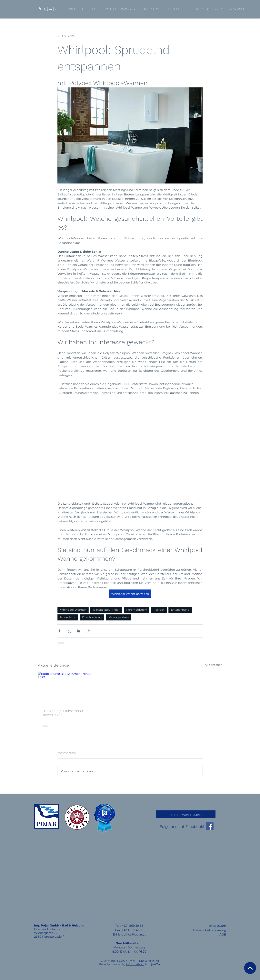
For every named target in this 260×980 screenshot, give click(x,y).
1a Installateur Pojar (106, 610)
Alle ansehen (214, 665)
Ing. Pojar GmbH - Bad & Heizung (59, 925)
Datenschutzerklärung (210, 930)
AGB (223, 934)
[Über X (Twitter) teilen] (69, 631)
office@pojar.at (135, 934)
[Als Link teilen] (88, 631)
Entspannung (180, 610)
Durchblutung (92, 617)
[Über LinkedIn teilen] (79, 631)
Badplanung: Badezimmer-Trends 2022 (64, 713)
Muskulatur (68, 617)
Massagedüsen (119, 617)
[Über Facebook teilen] (59, 631)
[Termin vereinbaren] (186, 814)
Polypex (159, 610)
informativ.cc (135, 964)
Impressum (218, 926)
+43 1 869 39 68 (132, 926)
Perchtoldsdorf (137, 610)
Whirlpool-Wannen (73, 610)
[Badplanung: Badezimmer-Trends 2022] (66, 688)
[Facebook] (210, 826)
